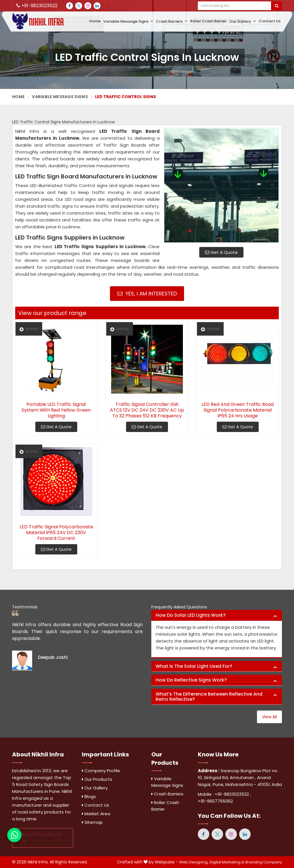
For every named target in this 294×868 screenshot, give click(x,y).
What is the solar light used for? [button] (194, 666)
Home (95, 21)
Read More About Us (41, 838)
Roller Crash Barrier (208, 21)
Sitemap (92, 822)
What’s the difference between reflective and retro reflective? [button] (209, 697)
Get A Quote (221, 252)
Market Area (96, 814)
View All (269, 717)
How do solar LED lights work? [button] (191, 615)
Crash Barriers (172, 21)
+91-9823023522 (37, 6)
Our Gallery (243, 21)
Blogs (89, 796)
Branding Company (264, 862)
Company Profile (101, 771)
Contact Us (270, 21)
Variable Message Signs (128, 21)
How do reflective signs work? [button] (191, 680)
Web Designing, (194, 862)
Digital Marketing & (227, 862)
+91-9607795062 (215, 801)
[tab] (217, 615)
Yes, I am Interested (147, 294)
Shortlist (29, 329)
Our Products (97, 779)
